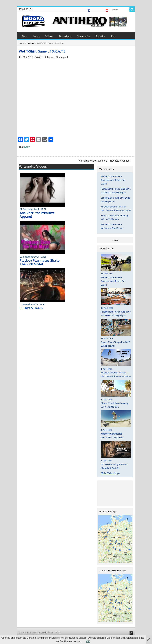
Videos (49, 36)
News (36, 36)
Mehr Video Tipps (110, 473)
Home (21, 43)
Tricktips (100, 36)
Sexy (27, 147)
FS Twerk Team (31, 308)
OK (88, 641)
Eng (113, 36)
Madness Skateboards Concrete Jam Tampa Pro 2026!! (113, 180)
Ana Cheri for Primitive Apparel (37, 215)
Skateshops (65, 36)
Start (25, 36)
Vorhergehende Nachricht (93, 161)
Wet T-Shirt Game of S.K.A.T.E (42, 51)
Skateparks (83, 36)
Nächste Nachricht (120, 161)
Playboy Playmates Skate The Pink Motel (40, 262)
